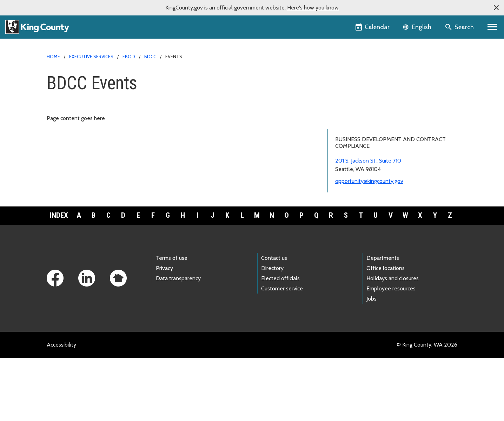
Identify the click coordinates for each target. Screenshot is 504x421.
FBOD (129, 57)
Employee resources (391, 352)
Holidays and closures (393, 341)
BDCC (150, 57)
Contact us (274, 321)
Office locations (386, 331)
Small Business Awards (359, 179)
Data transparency (178, 341)
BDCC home (347, 89)
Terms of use (172, 321)
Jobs (372, 362)
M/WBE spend (349, 168)
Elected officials (280, 341)
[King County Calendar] (373, 27)
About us (343, 100)
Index (59, 278)
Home (53, 57)
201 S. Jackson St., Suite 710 (368, 224)
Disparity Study (350, 145)
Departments (383, 321)
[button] (496, 8)
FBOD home (347, 78)
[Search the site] (460, 27)
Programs (346, 111)
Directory (272, 331)
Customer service (282, 352)
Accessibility (61, 408)
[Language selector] (418, 27)
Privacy (164, 331)
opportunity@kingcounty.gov (369, 244)
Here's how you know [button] (313, 8)
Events (340, 123)
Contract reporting (354, 156)
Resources (347, 134)
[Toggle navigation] (493, 27)
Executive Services (91, 57)
